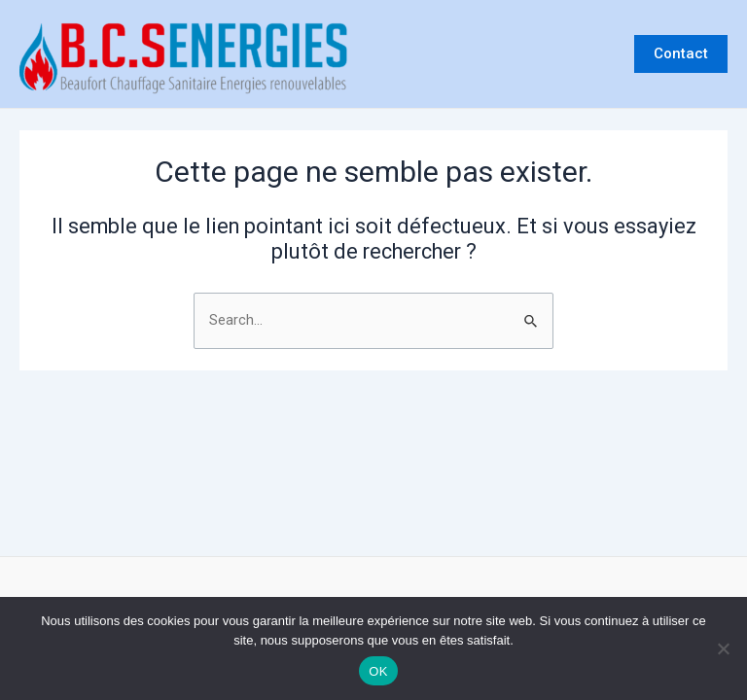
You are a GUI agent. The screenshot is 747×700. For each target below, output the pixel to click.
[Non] (723, 648)
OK (378, 671)
